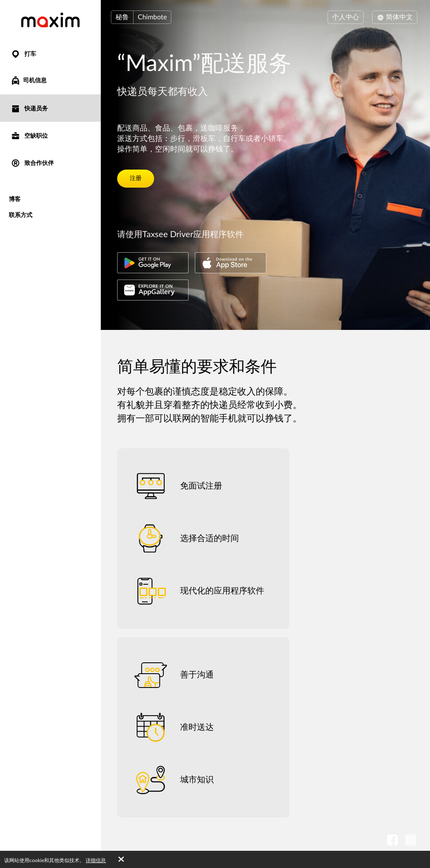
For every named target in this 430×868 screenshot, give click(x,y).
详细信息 (96, 860)
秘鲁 (122, 17)
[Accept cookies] (121, 860)
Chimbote (152, 17)
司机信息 (29, 81)
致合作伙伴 (32, 163)
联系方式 (21, 215)
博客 (15, 199)
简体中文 (395, 17)
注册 (136, 178)
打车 (23, 54)
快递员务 (29, 108)
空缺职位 (29, 135)
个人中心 (346, 17)
